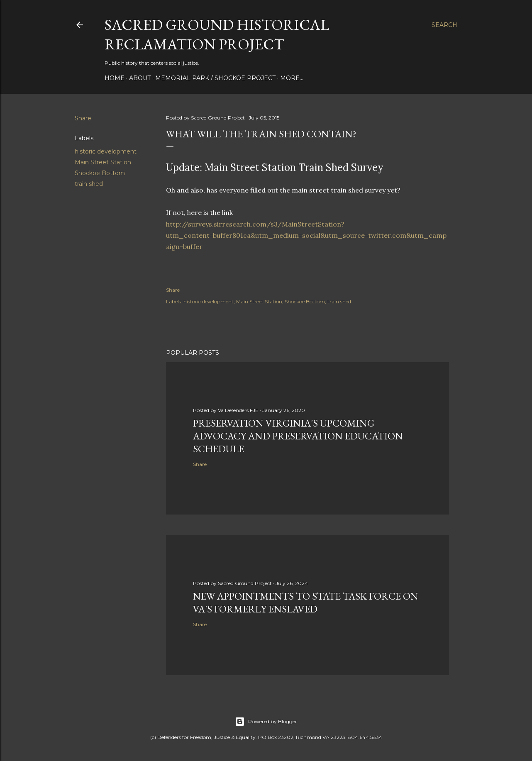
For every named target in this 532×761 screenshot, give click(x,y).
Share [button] (83, 118)
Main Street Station (103, 162)
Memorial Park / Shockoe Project (215, 78)
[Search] (444, 25)
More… (292, 78)
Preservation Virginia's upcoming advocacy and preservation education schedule (298, 436)
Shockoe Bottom (100, 173)
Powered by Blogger (266, 722)
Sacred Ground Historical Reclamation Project (217, 34)
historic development (106, 151)
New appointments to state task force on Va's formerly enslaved (306, 602)
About (140, 78)
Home (115, 78)
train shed (89, 184)
